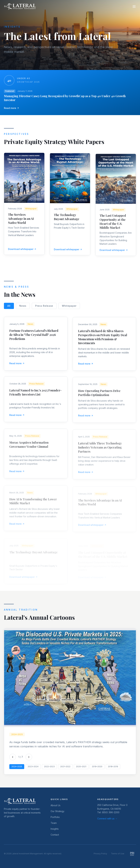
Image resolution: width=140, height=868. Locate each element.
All (9, 308)
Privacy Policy (100, 854)
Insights (55, 829)
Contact (55, 835)
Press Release (44, 308)
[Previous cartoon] (13, 759)
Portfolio (55, 817)
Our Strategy (57, 811)
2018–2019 (113, 769)
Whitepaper (69, 308)
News (23, 308)
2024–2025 (17, 769)
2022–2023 (49, 769)
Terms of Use (118, 854)
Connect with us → (107, 819)
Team (54, 823)
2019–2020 (97, 769)
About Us (56, 805)
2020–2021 (81, 769)
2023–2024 (33, 769)
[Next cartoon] (29, 759)
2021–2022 (65, 769)
